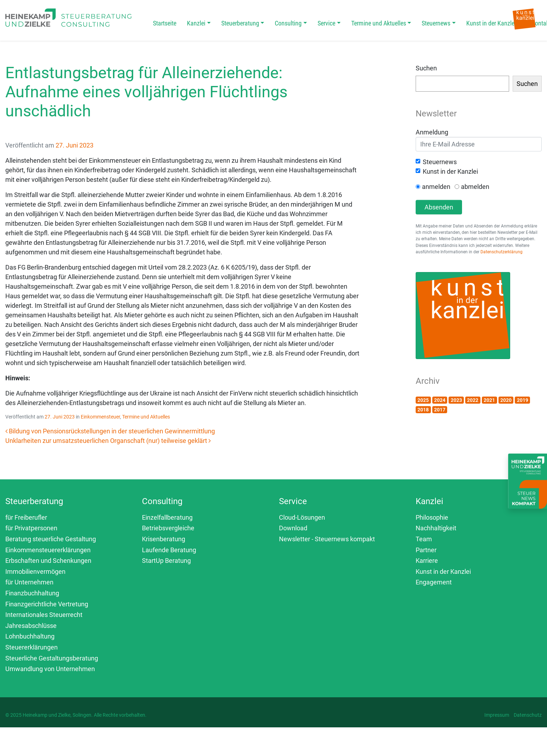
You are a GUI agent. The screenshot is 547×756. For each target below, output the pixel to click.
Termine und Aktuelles (379, 23)
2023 (456, 400)
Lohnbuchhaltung (30, 636)
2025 (423, 400)
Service (326, 23)
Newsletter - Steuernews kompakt (327, 539)
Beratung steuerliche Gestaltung (51, 539)
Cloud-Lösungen (302, 517)
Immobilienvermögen (35, 572)
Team (424, 539)
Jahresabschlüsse (31, 626)
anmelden (436, 187)
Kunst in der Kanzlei (491, 23)
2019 (523, 400)
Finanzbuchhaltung (32, 593)
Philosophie (432, 517)
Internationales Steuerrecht (44, 615)
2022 (473, 400)
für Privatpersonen (31, 528)
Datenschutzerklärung (502, 252)
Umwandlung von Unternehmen (50, 669)
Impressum (497, 715)
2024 (440, 400)
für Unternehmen (29, 582)
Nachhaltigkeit (436, 528)
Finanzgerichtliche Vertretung (47, 604)
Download (293, 528)
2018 (423, 410)
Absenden (439, 207)
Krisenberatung (164, 539)
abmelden (475, 187)
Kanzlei (196, 23)
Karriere (427, 561)
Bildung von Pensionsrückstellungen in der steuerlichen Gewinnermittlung (110, 431)
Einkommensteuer (100, 417)
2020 (506, 400)
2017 (440, 410)
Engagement (434, 582)
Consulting (288, 23)
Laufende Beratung (169, 550)
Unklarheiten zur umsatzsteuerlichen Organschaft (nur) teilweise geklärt (108, 441)
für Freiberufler (26, 517)
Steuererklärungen (32, 647)
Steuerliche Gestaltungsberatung (52, 658)
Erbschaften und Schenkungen (48, 561)
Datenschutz (528, 715)
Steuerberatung (240, 23)
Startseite (165, 23)
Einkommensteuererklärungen (48, 550)
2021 (489, 400)
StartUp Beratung (166, 561)
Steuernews (436, 23)
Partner (426, 550)
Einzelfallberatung (167, 517)
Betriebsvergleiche (168, 528)
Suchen (426, 68)
